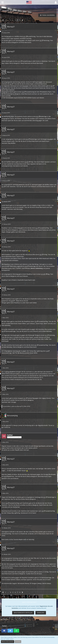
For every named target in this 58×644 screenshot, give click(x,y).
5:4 (7, 503)
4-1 (24, 36)
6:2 (37, 116)
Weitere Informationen (8, 642)
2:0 (12, 301)
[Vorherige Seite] (3, 20)
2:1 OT (43, 274)
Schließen (18, 642)
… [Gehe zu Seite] (8, 20)
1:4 (47, 351)
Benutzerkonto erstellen (23, 613)
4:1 (35, 345)
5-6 (26, 266)
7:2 (35, 321)
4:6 (3, 331)
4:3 (27, 139)
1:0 (42, 511)
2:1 (3, 186)
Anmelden (41, 613)
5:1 (46, 335)
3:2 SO (26, 162)
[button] (3, 2)
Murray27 (20, 406)
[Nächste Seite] (22, 20)
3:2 (41, 40)
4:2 (11, 84)
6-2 (36, 228)
